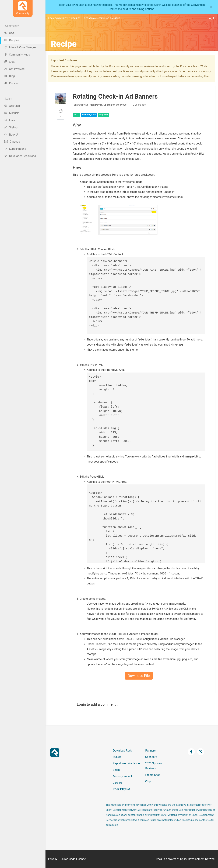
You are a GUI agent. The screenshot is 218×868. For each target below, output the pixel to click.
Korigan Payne (94, 105)
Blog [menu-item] (9, 76)
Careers (118, 783)
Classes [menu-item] (12, 142)
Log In (212, 18)
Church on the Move (115, 105)
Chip (148, 781)
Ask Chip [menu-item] (12, 106)
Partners (150, 751)
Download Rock (122, 751)
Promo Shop (153, 775)
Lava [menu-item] (10, 120)
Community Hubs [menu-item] (17, 55)
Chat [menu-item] (9, 62)
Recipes (76, 18)
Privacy (53, 859)
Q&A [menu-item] (9, 33)
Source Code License (73, 859)
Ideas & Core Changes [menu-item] (20, 47)
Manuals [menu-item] (12, 113)
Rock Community (58, 18)
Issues (117, 757)
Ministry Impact (122, 776)
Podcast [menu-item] (12, 83)
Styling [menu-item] (11, 127)
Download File (139, 676)
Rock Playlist (121, 789)
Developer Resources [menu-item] (20, 156)
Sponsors (151, 757)
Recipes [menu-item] (12, 40)
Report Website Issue (126, 763)
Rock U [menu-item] (11, 135)
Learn (116, 770)
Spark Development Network (198, 859)
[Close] (211, 7)
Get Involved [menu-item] (14, 69)
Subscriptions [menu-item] (15, 149)
